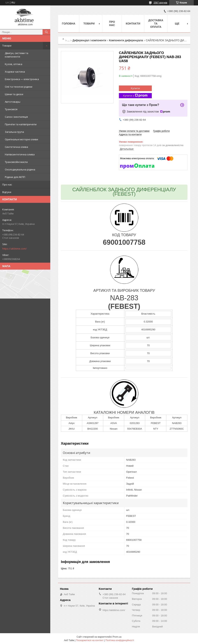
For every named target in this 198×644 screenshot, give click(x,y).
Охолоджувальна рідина (20, 169)
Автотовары (13, 102)
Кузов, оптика (14, 64)
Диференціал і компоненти (89, 40)
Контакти (133, 24)
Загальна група (14, 132)
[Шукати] (46, 32)
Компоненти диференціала (126, 40)
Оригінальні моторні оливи (21, 139)
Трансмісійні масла (16, 162)
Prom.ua (117, 637)
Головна (69, 24)
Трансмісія (11, 109)
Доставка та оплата (156, 24)
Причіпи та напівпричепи (21, 124)
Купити (135, 88)
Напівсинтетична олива (20, 154)
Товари (7, 46)
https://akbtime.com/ (15, 249)
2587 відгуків (160, 3)
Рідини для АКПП (15, 177)
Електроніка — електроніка (22, 79)
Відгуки (7, 192)
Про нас (7, 184)
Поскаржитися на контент (90, 640)
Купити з (135, 96)
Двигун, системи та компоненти (17, 55)
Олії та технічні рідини (19, 87)
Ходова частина (15, 72)
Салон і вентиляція (16, 117)
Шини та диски (14, 94)
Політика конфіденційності (120, 640)
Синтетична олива (16, 147)
